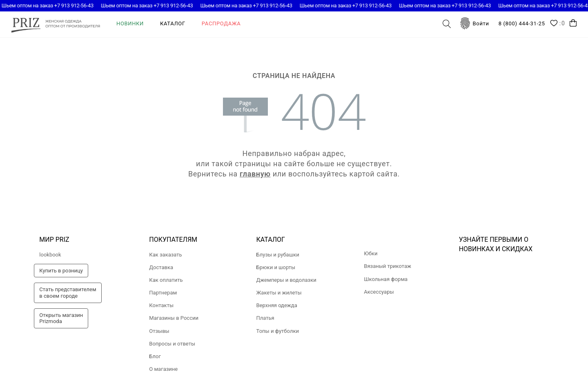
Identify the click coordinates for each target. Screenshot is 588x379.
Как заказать (165, 255)
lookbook (50, 255)
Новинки (130, 23)
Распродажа (221, 23)
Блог (155, 356)
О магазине (163, 369)
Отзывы (159, 331)
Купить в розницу (61, 271)
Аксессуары (379, 292)
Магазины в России (174, 318)
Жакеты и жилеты (279, 293)
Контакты (161, 305)
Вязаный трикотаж (388, 266)
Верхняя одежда (277, 305)
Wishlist (558, 24)
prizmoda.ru (56, 24)
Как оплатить (166, 280)
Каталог (173, 23)
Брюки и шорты (276, 267)
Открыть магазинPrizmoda (61, 318)
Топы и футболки (278, 331)
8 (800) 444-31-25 (522, 23)
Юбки (371, 253)
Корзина (573, 23)
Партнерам (163, 293)
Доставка (161, 267)
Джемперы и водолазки (286, 280)
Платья (265, 318)
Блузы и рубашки (278, 255)
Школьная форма (386, 279)
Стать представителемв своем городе (68, 293)
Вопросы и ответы (172, 344)
